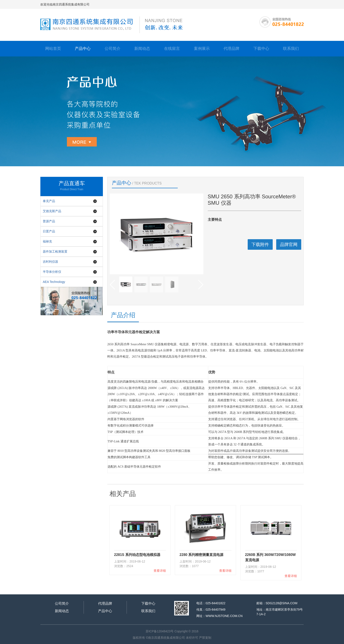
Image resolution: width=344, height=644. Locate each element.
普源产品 (49, 221)
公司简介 (113, 49)
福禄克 (47, 241)
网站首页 (53, 49)
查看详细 (160, 571)
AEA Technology (54, 282)
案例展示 (202, 49)
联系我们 (291, 49)
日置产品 (49, 231)
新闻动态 (142, 49)
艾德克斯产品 (52, 211)
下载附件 (260, 244)
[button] (200, 285)
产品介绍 (123, 315)
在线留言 (172, 49)
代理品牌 (231, 49)
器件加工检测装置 (55, 251)
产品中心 (83, 49)
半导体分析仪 (52, 272)
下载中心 (261, 49)
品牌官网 (289, 244)
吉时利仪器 (50, 262)
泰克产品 (49, 201)
